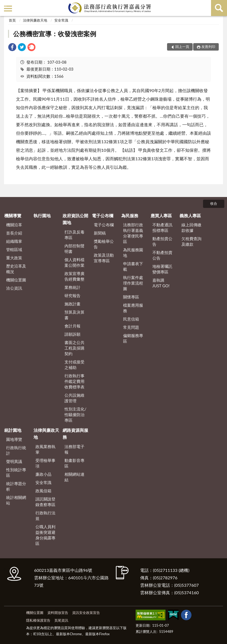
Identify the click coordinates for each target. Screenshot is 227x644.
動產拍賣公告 (162, 241)
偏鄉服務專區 (133, 338)
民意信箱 (131, 319)
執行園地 (42, 216)
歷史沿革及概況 (16, 269)
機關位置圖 (16, 280)
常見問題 (131, 327)
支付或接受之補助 (74, 365)
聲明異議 (14, 461)
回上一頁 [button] (182, 47)
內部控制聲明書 (74, 249)
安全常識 (61, 20)
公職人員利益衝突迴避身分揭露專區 (45, 535)
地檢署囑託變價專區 (162, 269)
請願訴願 (72, 334)
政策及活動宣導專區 (104, 258)
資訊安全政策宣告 (86, 613)
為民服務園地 (133, 253)
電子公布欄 (103, 216)
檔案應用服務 (133, 308)
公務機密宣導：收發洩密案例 (55, 34)
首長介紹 (14, 233)
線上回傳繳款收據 (191, 227)
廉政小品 (43, 474)
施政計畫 (72, 304)
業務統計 (72, 287)
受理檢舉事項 (45, 463)
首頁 (12, 20)
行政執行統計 (16, 450)
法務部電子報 (74, 449)
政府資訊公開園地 (75, 219)
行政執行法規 (45, 516)
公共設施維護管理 (74, 398)
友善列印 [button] (208, 47)
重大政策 (14, 258)
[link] (12, 48)
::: (5, 5)
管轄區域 (14, 249)
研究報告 (72, 296)
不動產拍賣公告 (162, 255)
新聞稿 (100, 233)
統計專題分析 (16, 486)
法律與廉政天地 (35, 20)
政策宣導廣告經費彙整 (74, 276)
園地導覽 (14, 439)
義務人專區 (190, 216)
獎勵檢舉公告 (104, 244)
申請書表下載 (133, 266)
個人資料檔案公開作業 (74, 262)
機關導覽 (13, 216)
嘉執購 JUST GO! (161, 283)
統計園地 (13, 430)
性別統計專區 (16, 472)
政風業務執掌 (45, 449)
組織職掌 (14, 241)
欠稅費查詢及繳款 (191, 241)
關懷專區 (131, 297)
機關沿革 (14, 225)
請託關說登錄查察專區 (45, 502)
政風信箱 (43, 491)
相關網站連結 (74, 477)
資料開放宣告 (58, 613)
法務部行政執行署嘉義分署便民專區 (133, 233)
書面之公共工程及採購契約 (74, 348)
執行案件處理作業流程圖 (133, 283)
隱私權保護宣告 (38, 620)
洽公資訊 (14, 288)
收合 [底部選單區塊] (214, 203)
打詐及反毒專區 (74, 235)
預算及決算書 (74, 315)
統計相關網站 (16, 500)
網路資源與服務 (75, 434)
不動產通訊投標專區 (162, 227)
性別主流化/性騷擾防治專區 (75, 415)
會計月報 (72, 326)
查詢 (219, 8)
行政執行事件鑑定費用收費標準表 (74, 381)
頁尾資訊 (61, 620)
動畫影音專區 (74, 463)
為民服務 (130, 216)
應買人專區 (161, 216)
